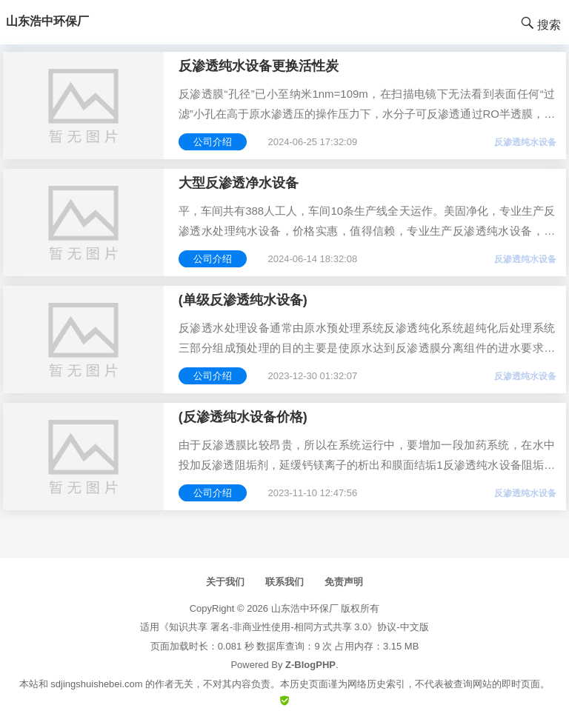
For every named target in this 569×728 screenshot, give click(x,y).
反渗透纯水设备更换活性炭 (259, 66)
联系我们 (284, 582)
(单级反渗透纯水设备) (243, 300)
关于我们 (225, 582)
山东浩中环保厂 (305, 608)
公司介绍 (213, 142)
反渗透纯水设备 (525, 142)
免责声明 (344, 582)
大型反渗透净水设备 (239, 183)
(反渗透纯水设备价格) (243, 417)
